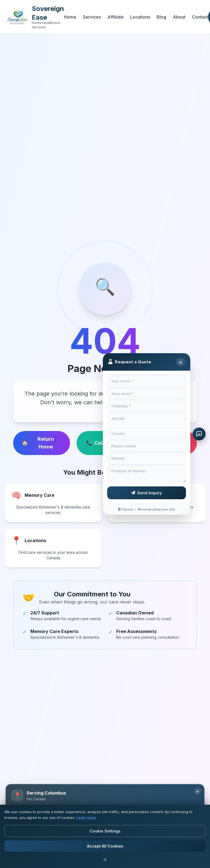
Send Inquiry (147, 493)
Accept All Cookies (105, 846)
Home (70, 17)
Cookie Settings (105, 831)
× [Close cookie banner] (105, 859)
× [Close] (181, 362)
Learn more (86, 818)
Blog (161, 17)
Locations (140, 17)
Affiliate (116, 17)
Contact (200, 17)
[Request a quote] (199, 434)
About (179, 17)
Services (92, 17)
